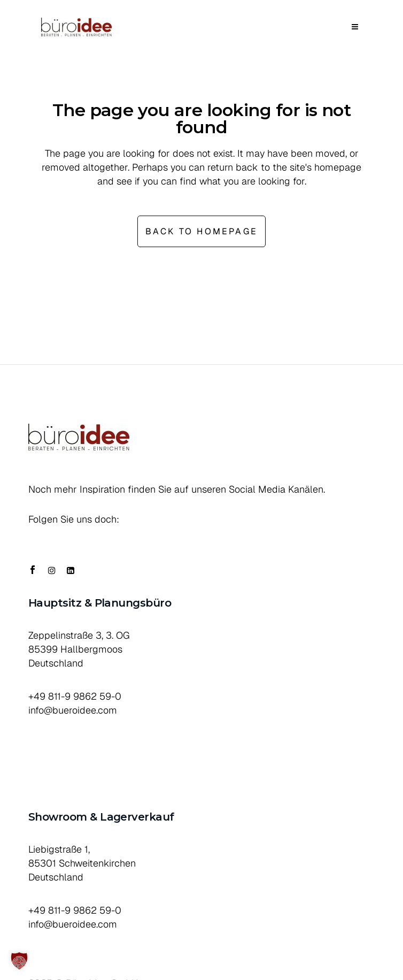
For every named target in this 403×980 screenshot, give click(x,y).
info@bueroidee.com (73, 710)
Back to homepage (201, 231)
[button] (19, 961)
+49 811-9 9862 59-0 (75, 696)
